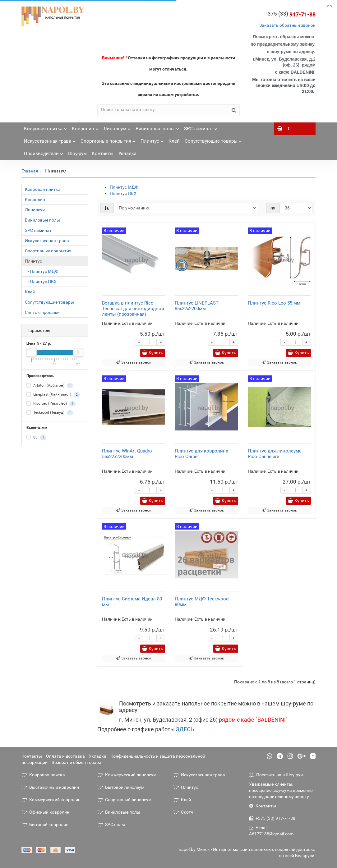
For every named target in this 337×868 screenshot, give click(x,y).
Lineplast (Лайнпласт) (53, 395)
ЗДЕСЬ (185, 729)
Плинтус (152, 139)
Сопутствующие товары (213, 139)
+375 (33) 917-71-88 (272, 818)
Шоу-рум (77, 154)
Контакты (103, 154)
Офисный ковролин (45, 812)
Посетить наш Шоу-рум (276, 775)
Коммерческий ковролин (51, 800)
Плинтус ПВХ (123, 193)
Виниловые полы (157, 127)
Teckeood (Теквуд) (50, 413)
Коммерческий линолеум (127, 775)
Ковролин (85, 127)
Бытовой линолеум (121, 787)
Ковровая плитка (45, 127)
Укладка (127, 154)
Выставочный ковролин (50, 787)
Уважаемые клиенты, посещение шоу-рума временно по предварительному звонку (281, 790)
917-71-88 (290, 14)
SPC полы (111, 824)
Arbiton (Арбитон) (50, 386)
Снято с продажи (42, 312)
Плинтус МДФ (124, 187)
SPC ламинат (201, 127)
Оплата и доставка (65, 756)
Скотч (183, 812)
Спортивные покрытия (108, 139)
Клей (174, 141)
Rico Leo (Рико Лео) (51, 404)
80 (36, 438)
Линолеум (117, 127)
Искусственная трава (50, 139)
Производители (44, 152)
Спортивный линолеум (124, 800)
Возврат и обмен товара (76, 762)
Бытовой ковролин (45, 824)
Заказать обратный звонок (287, 25)
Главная (30, 171)
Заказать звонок (134, 362)
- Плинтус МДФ (42, 271)
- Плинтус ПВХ (41, 282)
